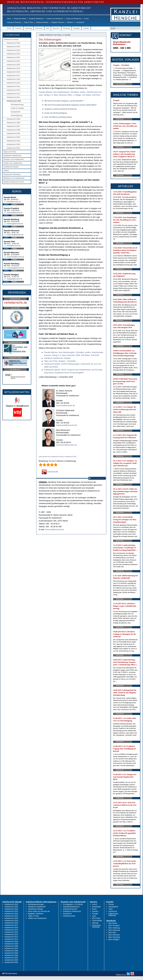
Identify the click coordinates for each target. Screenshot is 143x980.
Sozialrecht (67, 914)
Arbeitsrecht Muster (42, 22)
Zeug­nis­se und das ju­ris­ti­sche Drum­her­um (61, 109)
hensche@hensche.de (65, 405)
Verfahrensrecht (69, 916)
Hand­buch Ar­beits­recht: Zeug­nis (57, 358)
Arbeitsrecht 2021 (13, 61)
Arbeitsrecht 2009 (13, 119)
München (56, 28)
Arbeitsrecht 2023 (13, 54)
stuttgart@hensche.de (15, 279)
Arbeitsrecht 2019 (13, 68)
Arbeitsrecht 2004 (13, 137)
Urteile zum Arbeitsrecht (74, 19)
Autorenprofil (50, 472)
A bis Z (95, 904)
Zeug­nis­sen (63, 129)
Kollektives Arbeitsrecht (72, 911)
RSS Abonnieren (97, 478)
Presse (87, 19)
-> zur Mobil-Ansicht (12, 35)
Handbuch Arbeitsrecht (36, 19)
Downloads (96, 907)
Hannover (39, 28)
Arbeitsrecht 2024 (13, 50)
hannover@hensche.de (15, 235)
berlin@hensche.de (14, 202)
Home (9, 19)
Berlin (9, 28)
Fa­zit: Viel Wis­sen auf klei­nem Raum (58, 117)
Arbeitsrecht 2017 (13, 76)
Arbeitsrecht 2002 (13, 144)
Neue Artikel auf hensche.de (39, 911)
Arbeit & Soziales (17, 108)
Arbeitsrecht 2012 (13, 94)
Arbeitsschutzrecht (70, 909)
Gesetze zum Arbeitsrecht (55, 19)
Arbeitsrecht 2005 (13, 134)
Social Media (97, 921)
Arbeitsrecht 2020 (13, 65)
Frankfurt (18, 28)
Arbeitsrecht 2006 (13, 130)
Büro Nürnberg (114, 937)
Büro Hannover (114, 930)
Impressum (113, 911)
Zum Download (121, 84)
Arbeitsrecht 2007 (13, 126)
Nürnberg (67, 28)
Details (15, 204)
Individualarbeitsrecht (71, 907)
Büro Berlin (113, 923)
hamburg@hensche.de (15, 224)
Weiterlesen (120, 119)
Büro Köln (112, 932)
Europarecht (16, 112)
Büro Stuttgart (114, 939)
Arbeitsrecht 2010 (14, 101)
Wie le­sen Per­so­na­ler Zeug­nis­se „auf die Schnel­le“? (64, 101)
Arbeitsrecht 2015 (13, 83)
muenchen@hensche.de (15, 257)
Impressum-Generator (14, 22)
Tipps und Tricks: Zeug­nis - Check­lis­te (60, 361)
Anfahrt (6, 204)
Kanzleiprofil (80, 22)
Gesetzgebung (16, 115)
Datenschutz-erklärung (114, 915)
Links (94, 916)
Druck (94, 909)
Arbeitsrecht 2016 (13, 79)
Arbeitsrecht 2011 (13, 97)
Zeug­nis (79, 58)
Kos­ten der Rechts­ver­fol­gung (56, 113)
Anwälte (86, 28)
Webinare (70, 22)
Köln (48, 28)
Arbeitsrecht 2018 (13, 72)
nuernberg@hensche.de (15, 268)
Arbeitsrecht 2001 (13, 148)
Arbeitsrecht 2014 (13, 86)
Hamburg (28, 28)
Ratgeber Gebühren (58, 22)
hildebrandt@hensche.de (67, 425)
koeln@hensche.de (14, 246)
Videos (6, 171)
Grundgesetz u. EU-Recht (73, 904)
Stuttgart (77, 28)
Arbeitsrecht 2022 (13, 58)
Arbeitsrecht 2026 (13, 43)
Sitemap (95, 923)
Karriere (95, 911)
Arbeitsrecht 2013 (13, 90)
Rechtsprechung (17, 105)
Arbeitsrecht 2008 (13, 123)
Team (111, 909)
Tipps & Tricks (29, 22)
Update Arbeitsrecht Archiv (14, 182)
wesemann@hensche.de (66, 445)
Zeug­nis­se (46, 187)
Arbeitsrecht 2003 (13, 141)
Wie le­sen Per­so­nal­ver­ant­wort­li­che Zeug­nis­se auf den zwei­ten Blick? (71, 105)
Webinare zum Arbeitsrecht (14, 178)
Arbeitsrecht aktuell (20, 19)
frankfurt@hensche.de (15, 213)
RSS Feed (96, 918)
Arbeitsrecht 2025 (13, 47)
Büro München (114, 935)
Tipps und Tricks (10, 152)
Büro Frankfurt (114, 926)
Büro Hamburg (114, 928)
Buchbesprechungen (36, 904)
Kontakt (95, 914)
